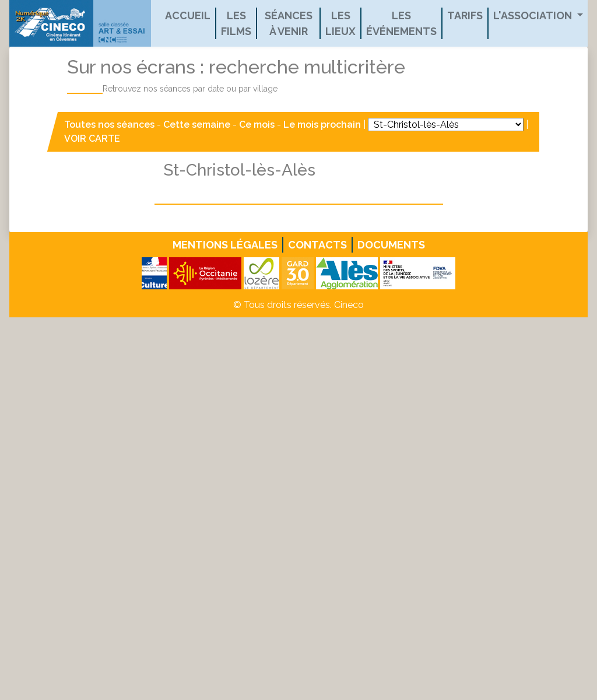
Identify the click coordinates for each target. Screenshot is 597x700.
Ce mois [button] (257, 125)
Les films (236, 23)
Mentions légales (225, 245)
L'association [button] (534, 15)
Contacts (317, 245)
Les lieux (340, 23)
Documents (391, 245)
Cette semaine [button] (197, 125)
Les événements (401, 23)
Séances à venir (289, 23)
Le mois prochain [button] (322, 125)
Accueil (188, 15)
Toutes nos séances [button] (110, 125)
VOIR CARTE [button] (92, 139)
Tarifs (465, 15)
